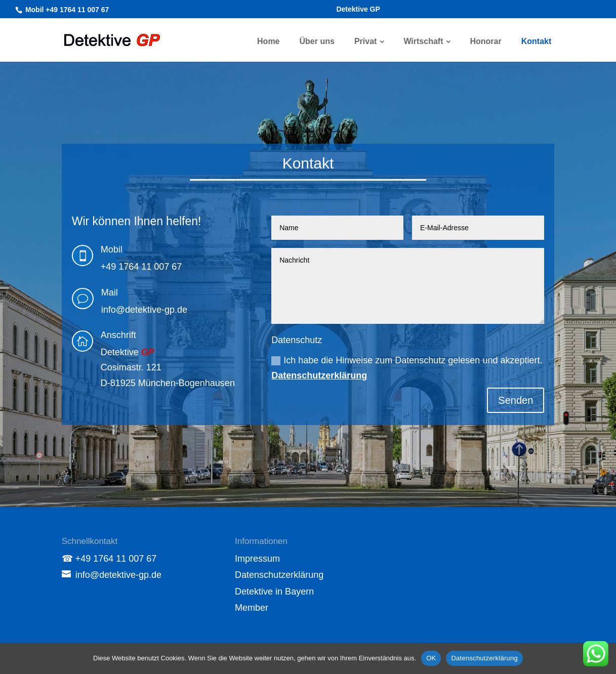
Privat (365, 41)
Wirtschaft (423, 41)
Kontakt (537, 41)
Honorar (485, 41)
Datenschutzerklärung (319, 375)
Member (252, 608)
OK (431, 658)
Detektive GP (358, 9)
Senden (516, 400)
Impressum (257, 559)
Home (268, 41)
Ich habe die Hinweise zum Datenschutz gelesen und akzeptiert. (407, 368)
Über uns (317, 41)
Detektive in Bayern (274, 592)
